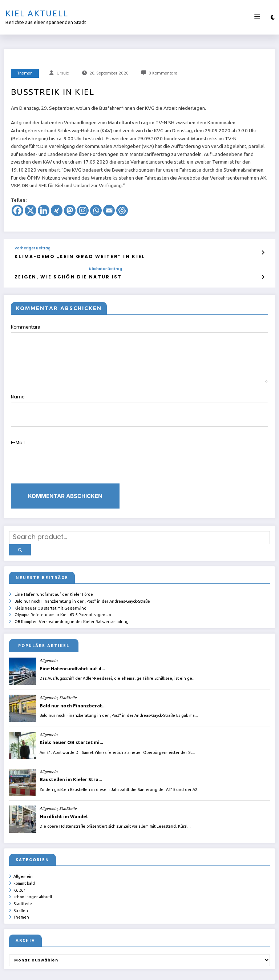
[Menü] (257, 17)
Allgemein (23, 850)
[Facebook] (17, 210)
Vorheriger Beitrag (33, 248)
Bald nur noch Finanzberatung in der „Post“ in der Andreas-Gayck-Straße (82, 577)
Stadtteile (23, 875)
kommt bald (24, 857)
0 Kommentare (163, 73)
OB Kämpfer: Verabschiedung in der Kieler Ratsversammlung (72, 596)
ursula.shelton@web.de (163, 969)
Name (139, 403)
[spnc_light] (273, 17)
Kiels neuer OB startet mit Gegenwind (50, 583)
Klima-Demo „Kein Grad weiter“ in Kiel (66, 256)
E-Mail (139, 442)
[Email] (109, 210)
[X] (31, 210)
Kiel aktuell (37, 13)
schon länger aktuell (33, 869)
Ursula (63, 73)
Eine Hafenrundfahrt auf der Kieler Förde (54, 571)
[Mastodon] (70, 210)
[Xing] (57, 210)
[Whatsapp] (96, 210)
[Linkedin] (44, 210)
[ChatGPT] (122, 210)
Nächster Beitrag (84, 268)
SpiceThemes (226, 969)
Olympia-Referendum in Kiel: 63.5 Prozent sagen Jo (63, 590)
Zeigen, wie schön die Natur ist (58, 275)
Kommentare (139, 351)
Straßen (21, 882)
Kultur (19, 863)
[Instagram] (83, 210)
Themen (25, 73)
